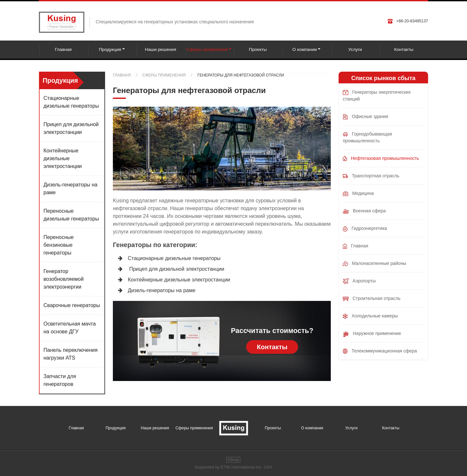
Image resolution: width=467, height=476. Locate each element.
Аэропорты (359, 281)
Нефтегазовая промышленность (381, 158)
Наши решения (161, 49)
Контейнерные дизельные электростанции (179, 280)
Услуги (355, 49)
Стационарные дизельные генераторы (174, 258)
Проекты (258, 49)
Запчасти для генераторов (60, 380)
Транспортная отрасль (371, 176)
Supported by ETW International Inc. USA (233, 467)
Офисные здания (365, 117)
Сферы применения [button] (207, 49)
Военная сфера (364, 211)
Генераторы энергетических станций (377, 95)
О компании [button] (305, 49)
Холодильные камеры (370, 316)
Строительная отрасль (372, 298)
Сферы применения (164, 75)
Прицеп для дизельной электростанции (176, 269)
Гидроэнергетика (365, 229)
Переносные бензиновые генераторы (59, 245)
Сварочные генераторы (72, 305)
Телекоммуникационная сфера (380, 351)
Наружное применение (372, 334)
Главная (63, 49)
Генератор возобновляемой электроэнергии (64, 279)
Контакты (404, 49)
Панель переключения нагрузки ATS (71, 354)
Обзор (233, 460)
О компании (312, 428)
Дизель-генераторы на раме (162, 290)
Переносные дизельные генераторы (71, 215)
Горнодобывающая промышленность (367, 137)
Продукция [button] (110, 49)
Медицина (358, 193)
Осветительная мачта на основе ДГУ (70, 328)
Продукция (115, 428)
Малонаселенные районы (375, 263)
